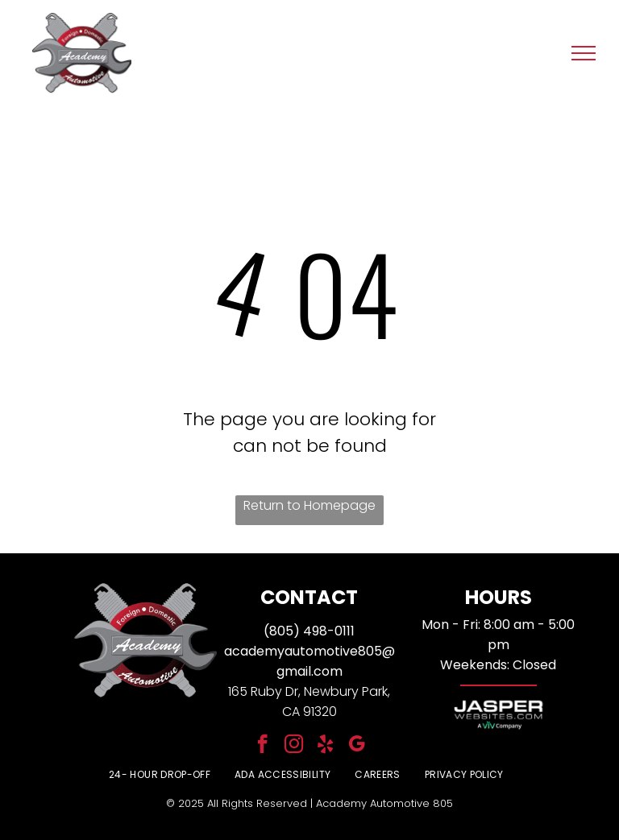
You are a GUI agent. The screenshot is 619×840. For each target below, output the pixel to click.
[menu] (584, 53)
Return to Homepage (309, 505)
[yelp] (325, 746)
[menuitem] (160, 775)
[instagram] (294, 746)
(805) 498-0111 (309, 631)
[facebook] (262, 746)
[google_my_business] (357, 746)
